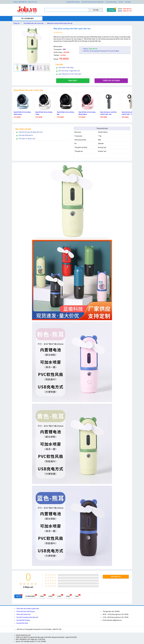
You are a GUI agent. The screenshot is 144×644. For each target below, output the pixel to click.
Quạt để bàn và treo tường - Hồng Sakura (87, 113)
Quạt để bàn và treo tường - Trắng (44, 113)
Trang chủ (18, 23)
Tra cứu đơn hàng (111, 2)
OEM (64, 49)
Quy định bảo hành (22, 623)
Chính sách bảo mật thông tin (26, 611)
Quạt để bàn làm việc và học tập (33, 23)
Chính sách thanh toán (23, 614)
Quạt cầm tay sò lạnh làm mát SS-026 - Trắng (130, 113)
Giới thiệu (128, 2)
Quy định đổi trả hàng (73, 2)
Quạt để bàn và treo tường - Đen (66, 113)
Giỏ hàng (111, 10)
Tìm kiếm (96, 10)
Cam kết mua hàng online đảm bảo (93, 2)
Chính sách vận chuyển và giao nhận (28, 609)
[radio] (21, 584)
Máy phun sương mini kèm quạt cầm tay (60, 23)
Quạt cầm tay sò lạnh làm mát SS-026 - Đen (108, 113)
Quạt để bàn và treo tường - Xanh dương (23, 113)
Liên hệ (121, 2)
